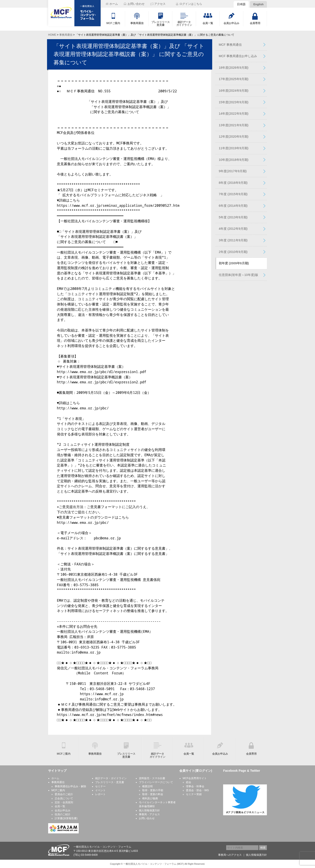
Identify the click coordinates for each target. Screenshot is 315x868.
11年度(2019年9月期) (234, 148)
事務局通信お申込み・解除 (70, 786)
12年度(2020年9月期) (234, 137)
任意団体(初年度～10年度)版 (238, 275)
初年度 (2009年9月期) (234, 263)
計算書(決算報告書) (66, 818)
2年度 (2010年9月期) (233, 252)
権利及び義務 (150, 798)
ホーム (55, 778)
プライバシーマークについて (156, 782)
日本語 (241, 4)
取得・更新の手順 (153, 790)
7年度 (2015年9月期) (233, 194)
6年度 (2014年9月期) (233, 206)
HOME (52, 35)
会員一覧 (60, 806)
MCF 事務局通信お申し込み (238, 56)
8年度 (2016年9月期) (233, 183)
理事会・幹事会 (195, 786)
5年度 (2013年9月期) (233, 217)
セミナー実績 (194, 794)
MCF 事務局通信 (230, 45)
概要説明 (147, 786)
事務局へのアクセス (230, 855)
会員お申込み (63, 810)
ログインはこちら (191, 4)
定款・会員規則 (64, 802)
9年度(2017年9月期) (233, 171)
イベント (100, 790)
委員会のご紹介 (64, 794)
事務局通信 (66, 35)
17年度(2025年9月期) (234, 79)
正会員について (64, 798)
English (258, 4)
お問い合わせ (147, 818)
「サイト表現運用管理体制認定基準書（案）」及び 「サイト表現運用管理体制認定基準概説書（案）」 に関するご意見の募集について (129, 54)
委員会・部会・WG (197, 790)
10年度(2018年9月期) (234, 160)
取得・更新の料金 (153, 794)
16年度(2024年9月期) (234, 91)
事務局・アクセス (149, 814)
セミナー (100, 786)
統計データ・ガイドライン (111, 778)
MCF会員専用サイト (195, 778)
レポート (100, 794)
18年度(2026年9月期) (234, 68)
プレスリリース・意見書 (110, 782)
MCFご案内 (58, 790)
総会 (189, 782)
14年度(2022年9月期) (234, 114)
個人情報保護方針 (149, 810)
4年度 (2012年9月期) (233, 229)
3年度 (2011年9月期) (233, 240)
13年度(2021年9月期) (234, 125)
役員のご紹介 (63, 814)
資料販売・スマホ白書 (152, 778)
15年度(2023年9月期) (234, 102)
